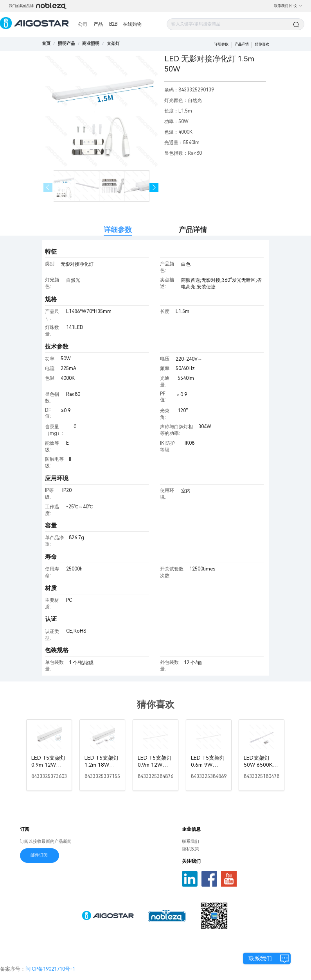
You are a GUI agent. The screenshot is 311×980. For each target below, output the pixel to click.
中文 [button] (296, 6)
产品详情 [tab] (193, 230)
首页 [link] (46, 44)
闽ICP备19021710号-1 (50, 969)
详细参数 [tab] (118, 230)
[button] (154, 187)
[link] (67, 44)
